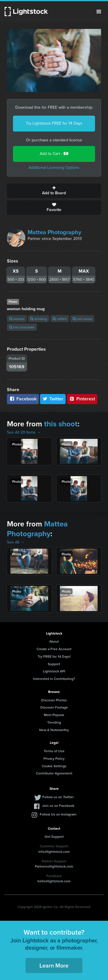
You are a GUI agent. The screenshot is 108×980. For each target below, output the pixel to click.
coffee (60, 319)
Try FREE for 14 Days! (54, 656)
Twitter (53, 399)
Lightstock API (54, 671)
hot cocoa (82, 319)
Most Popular (54, 715)
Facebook (23, 399)
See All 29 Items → (24, 432)
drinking (39, 319)
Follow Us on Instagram (58, 814)
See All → (16, 542)
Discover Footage (54, 707)
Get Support (54, 836)
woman (17, 319)
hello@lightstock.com (54, 881)
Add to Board (54, 191)
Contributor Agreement (54, 773)
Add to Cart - (54, 154)
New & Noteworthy (54, 730)
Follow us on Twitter (58, 797)
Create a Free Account (54, 649)
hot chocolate (22, 327)
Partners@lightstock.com (54, 866)
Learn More (54, 965)
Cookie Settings (54, 766)
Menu (99, 12)
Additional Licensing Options (54, 168)
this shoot (61, 424)
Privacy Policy (54, 758)
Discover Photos (54, 700)
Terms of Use (54, 751)
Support (54, 664)
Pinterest (82, 399)
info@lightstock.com (54, 852)
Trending (54, 722)
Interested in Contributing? (54, 679)
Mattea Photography (54, 232)
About (54, 641)
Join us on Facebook (58, 806)
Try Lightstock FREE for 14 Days (54, 123)
